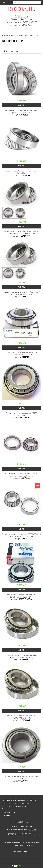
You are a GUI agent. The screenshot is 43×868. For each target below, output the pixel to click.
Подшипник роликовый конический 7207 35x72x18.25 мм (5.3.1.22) (21, 414)
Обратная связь (9, 812)
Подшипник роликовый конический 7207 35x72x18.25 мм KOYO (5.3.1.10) (21, 354)
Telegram (29, 19)
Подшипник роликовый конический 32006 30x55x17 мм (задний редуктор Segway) (22, 475)
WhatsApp (15, 19)
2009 (25, 852)
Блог (4, 809)
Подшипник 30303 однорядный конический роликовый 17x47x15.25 (22, 111)
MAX (22, 19)
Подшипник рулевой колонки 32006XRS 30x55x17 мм (21, 778)
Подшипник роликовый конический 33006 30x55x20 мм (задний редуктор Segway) (22, 535)
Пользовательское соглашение (15, 803)
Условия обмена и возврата (14, 806)
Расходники (10, 36)
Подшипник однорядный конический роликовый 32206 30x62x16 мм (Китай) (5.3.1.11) (21, 233)
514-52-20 (33, 22)
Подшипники (22, 36)
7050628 (32, 25)
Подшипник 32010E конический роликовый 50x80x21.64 (21, 172)
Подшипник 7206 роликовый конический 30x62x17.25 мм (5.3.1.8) (21, 717)
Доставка (6, 815)
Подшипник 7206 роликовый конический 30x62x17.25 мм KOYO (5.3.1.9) (21, 656)
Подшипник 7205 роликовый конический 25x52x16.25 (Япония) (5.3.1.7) (21, 596)
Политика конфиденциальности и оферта (19, 800)
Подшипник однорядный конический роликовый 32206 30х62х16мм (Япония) (21, 293)
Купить (21, 105)
